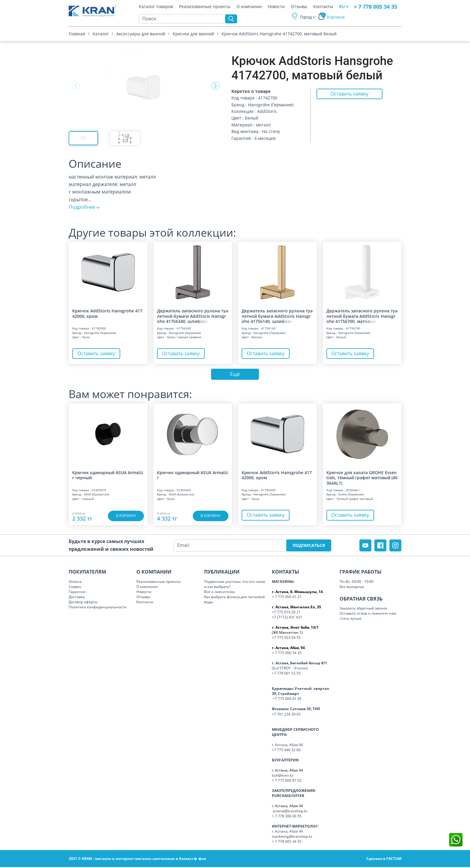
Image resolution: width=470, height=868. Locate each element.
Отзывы (299, 7)
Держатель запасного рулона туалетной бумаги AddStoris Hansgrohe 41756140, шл (277, 316)
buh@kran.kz (283, 776)
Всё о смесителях (220, 593)
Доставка (77, 598)
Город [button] (306, 18)
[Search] (183, 19)
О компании (249, 7)
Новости (276, 7)
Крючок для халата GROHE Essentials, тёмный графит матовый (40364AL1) (362, 478)
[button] (215, 86)
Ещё (235, 375)
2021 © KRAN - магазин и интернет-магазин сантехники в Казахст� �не (137, 859)
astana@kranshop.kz (290, 812)
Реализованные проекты (205, 7)
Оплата (75, 582)
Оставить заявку (349, 94)
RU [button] (342, 7)
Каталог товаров (156, 7)
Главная (77, 34)
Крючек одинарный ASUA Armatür (192, 476)
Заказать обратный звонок (363, 609)
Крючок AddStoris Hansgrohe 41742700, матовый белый (279, 34)
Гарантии (77, 593)
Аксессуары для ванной (141, 34)
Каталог (101, 34)
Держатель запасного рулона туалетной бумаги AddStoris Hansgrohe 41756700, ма (362, 316)
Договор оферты (83, 603)
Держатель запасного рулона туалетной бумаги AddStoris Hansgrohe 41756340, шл (193, 316)
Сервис (75, 588)
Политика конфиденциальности (98, 608)
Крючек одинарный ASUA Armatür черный (108, 476)
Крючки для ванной (193, 34)
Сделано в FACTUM (384, 859)
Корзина (333, 18)
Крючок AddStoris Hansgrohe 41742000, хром (107, 313)
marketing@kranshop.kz (292, 837)
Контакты (323, 7)
